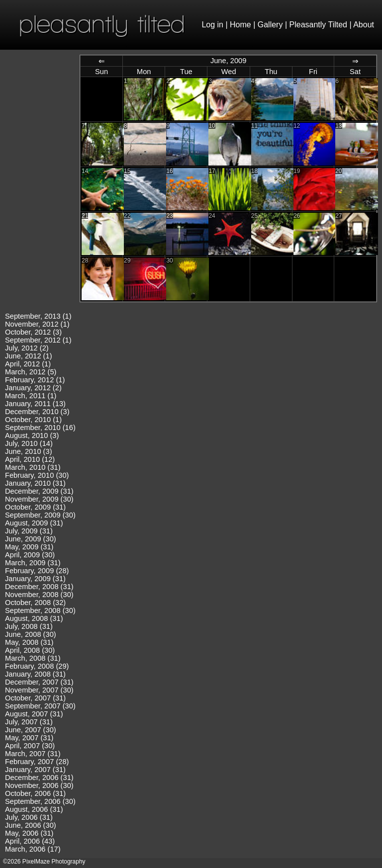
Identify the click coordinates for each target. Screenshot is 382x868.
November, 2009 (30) (39, 499)
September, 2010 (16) (40, 428)
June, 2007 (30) (31, 730)
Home (240, 25)
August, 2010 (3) (32, 435)
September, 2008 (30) (40, 610)
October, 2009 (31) (35, 507)
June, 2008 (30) (31, 634)
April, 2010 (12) (30, 459)
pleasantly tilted (102, 24)
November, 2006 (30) (39, 785)
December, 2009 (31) (39, 491)
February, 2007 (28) (37, 762)
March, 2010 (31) (33, 467)
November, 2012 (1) (37, 324)
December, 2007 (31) (39, 682)
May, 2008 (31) (29, 642)
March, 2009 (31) (33, 563)
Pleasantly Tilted (319, 25)
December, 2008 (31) (39, 587)
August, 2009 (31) (34, 523)
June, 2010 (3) (29, 451)
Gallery (270, 25)
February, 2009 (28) (37, 571)
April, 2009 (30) (30, 555)
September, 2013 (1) (38, 316)
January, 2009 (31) (35, 579)
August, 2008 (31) (34, 618)
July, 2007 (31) (29, 722)
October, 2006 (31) (35, 793)
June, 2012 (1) (29, 356)
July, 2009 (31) (29, 531)
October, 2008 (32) (35, 603)
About (364, 25)
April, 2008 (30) (30, 650)
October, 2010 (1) (33, 420)
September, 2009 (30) (40, 515)
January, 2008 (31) (35, 674)
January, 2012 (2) (33, 388)
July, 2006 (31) (29, 817)
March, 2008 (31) (33, 658)
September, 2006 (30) (40, 801)
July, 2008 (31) (29, 626)
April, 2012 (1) (28, 364)
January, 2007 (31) (35, 770)
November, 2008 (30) (39, 595)
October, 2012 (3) (33, 332)
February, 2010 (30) (37, 475)
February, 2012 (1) (35, 380)
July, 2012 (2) (27, 348)
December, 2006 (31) (39, 778)
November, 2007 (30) (39, 690)
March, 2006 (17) (33, 849)
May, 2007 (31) (29, 738)
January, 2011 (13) (35, 404)
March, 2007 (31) (33, 754)
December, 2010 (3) (37, 412)
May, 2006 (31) (29, 833)
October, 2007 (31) (35, 698)
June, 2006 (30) (31, 825)
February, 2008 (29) (37, 666)
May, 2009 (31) (29, 547)
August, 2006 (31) (34, 809)
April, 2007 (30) (30, 746)
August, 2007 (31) (34, 714)
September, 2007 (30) (40, 706)
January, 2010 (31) (35, 483)
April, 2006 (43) (30, 841)
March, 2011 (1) (31, 396)
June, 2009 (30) (31, 539)
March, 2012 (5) (31, 372)
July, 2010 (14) (29, 443)
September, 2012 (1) (38, 340)
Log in (212, 25)
